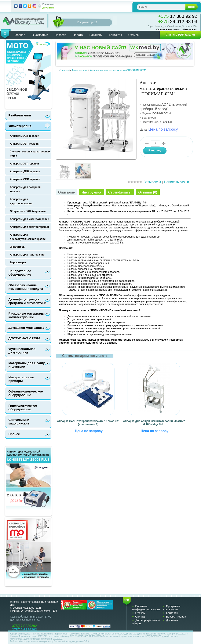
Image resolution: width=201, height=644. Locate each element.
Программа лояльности (172, 608)
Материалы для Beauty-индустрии (27, 365)
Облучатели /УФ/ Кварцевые (28, 211)
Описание (66, 192)
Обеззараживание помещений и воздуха (26, 287)
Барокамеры (18, 263)
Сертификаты (120, 192)
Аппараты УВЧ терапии (25, 144)
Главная (20, 35)
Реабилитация (20, 115)
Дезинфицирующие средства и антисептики (27, 301)
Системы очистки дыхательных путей (30, 154)
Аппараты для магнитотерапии (30, 219)
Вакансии (96, 35)
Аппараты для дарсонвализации (21, 201)
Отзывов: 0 (152, 182)
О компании (40, 35)
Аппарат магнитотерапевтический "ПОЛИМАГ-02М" (118, 70)
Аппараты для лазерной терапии (25, 189)
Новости (60, 35)
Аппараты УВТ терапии (25, 136)
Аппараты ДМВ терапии (25, 171)
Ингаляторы (18, 247)
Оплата (78, 35)
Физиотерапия (20, 126)
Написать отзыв (176, 182)
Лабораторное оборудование (20, 273)
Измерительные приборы (21, 379)
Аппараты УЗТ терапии (24, 164)
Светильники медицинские (19, 422)
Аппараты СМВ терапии (25, 179)
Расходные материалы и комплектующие (28, 315)
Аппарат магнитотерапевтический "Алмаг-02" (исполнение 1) (88, 423)
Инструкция (91, 192)
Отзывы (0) (148, 192)
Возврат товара (176, 617)
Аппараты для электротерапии (29, 227)
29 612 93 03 (178, 21)
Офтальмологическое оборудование (26, 393)
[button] (179, 35)
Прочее (14, 434)
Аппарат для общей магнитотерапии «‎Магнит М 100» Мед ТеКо (154, 423)
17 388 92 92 (178, 16)
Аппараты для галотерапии (27, 255)
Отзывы (134, 35)
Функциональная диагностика (22, 351)
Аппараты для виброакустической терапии (28, 237)
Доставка (172, 620)
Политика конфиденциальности (146, 608)
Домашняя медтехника (26, 328)
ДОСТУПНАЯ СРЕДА (24, 338)
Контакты (115, 35)
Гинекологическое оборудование (23, 407)
